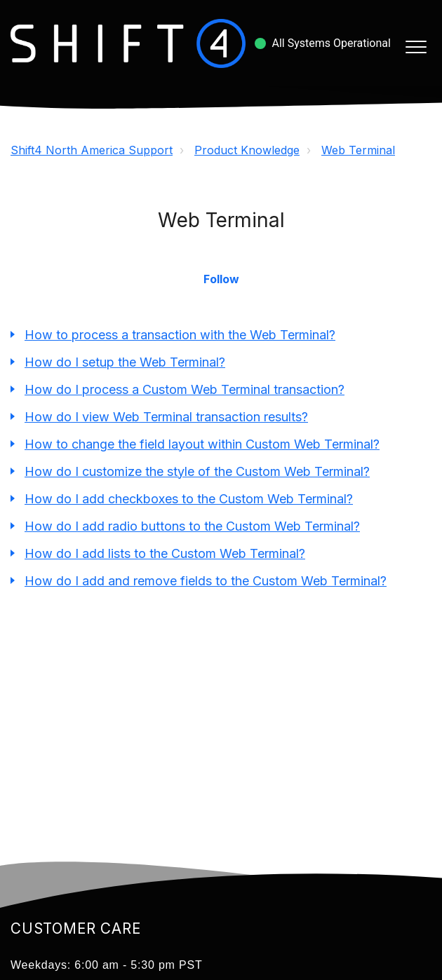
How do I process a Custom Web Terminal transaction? (185, 389)
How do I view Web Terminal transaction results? (166, 417)
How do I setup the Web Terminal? (125, 362)
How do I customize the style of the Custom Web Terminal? (197, 471)
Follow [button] (221, 279)
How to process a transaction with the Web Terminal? (180, 335)
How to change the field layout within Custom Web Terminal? (202, 444)
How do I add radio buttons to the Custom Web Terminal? (192, 526)
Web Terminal (358, 150)
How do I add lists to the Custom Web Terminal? (165, 553)
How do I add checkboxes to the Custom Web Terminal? (189, 499)
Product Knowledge (247, 150)
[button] (416, 47)
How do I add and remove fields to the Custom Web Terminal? (206, 581)
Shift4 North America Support (92, 150)
